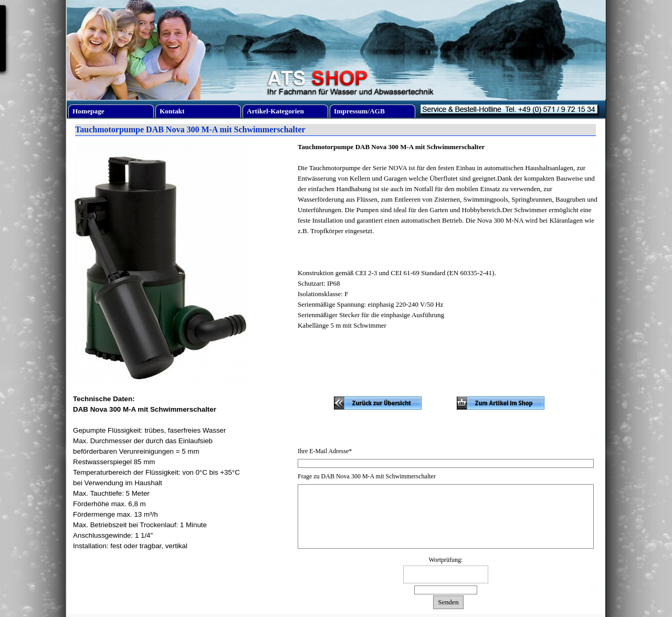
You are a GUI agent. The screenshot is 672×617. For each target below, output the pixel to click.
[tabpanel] (448, 242)
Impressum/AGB (359, 111)
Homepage (88, 111)
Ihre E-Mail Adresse (325, 451)
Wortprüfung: (445, 560)
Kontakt (172, 111)
